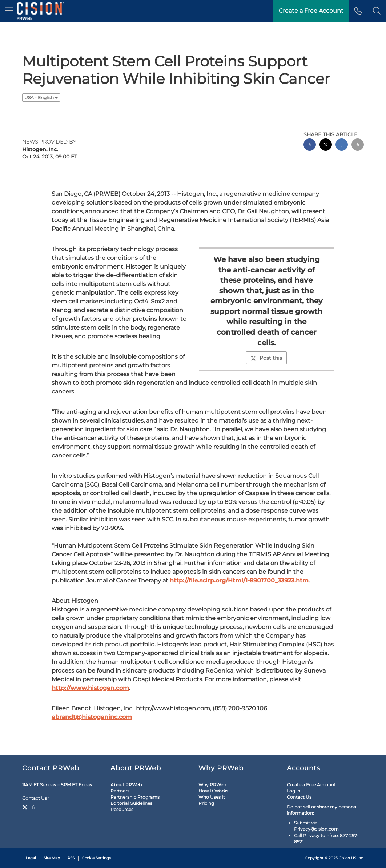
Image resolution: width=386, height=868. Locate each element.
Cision (344, 858)
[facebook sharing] (310, 146)
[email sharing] (358, 146)
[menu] (9, 11)
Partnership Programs (135, 797)
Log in (293, 791)
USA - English (41, 98)
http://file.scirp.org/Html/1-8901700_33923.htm (239, 580)
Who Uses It (212, 797)
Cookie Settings (96, 858)
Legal (31, 858)
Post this (266, 358)
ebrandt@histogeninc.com (92, 717)
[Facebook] (33, 807)
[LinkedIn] (41, 807)
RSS (71, 858)
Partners (120, 791)
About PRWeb (126, 785)
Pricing (206, 803)
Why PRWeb (212, 785)
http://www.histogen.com (90, 688)
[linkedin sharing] (342, 146)
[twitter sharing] (326, 146)
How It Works (213, 791)
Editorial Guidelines (131, 803)
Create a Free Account (311, 785)
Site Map (52, 858)
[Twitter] (26, 807)
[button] (377, 11)
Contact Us (36, 798)
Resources (122, 809)
